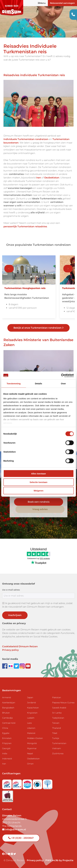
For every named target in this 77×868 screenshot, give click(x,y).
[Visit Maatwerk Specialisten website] (8, 795)
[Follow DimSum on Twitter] (17, 666)
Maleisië (31, 733)
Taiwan (56, 723)
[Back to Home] (12, 8)
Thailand (56, 728)
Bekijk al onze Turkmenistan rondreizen (38, 328)
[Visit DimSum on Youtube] (9, 854)
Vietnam (57, 748)
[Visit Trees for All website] (48, 783)
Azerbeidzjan (9, 703)
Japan (30, 697)
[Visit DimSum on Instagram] (6, 854)
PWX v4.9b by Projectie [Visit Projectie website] (59, 860)
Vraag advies (40, 509)
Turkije (56, 738)
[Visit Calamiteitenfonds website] (38, 783)
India (5, 753)
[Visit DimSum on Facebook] (5, 666)
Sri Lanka (57, 713)
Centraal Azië (9, 723)
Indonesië (7, 759)
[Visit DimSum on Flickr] (12, 854)
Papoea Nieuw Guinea (63, 703)
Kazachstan (33, 708)
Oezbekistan (33, 759)
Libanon (31, 728)
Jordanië (31, 703)
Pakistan (57, 697)
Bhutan (6, 713)
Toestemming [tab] (14, 384)
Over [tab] (63, 384)
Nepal (30, 753)
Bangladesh (8, 708)
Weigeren (38, 491)
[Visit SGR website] (7, 783)
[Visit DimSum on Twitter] (15, 854)
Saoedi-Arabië (59, 708)
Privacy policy (10, 650)
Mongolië (32, 743)
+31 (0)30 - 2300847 (21, 838)
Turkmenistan (59, 743)
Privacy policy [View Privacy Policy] (35, 860)
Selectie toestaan (38, 482)
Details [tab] (38, 384)
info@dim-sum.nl (14, 830)
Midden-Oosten (35, 738)
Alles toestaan (39, 474)
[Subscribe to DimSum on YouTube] (28, 666)
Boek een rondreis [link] (39, 502)
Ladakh (31, 718)
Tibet (55, 733)
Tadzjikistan (58, 718)
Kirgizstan (32, 713)
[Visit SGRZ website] (17, 783)
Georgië (6, 748)
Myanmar (32, 748)
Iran (4, 764)
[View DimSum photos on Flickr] (11, 666)
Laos (29, 723)
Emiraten (7, 738)
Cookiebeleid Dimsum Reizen (20, 646)
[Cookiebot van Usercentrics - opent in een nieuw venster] (61, 375)
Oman (30, 764)
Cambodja (7, 718)
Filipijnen (7, 743)
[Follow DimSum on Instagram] (22, 666)
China (5, 728)
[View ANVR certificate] (28, 783)
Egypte (6, 733)
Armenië (7, 697)
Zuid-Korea (58, 753)
